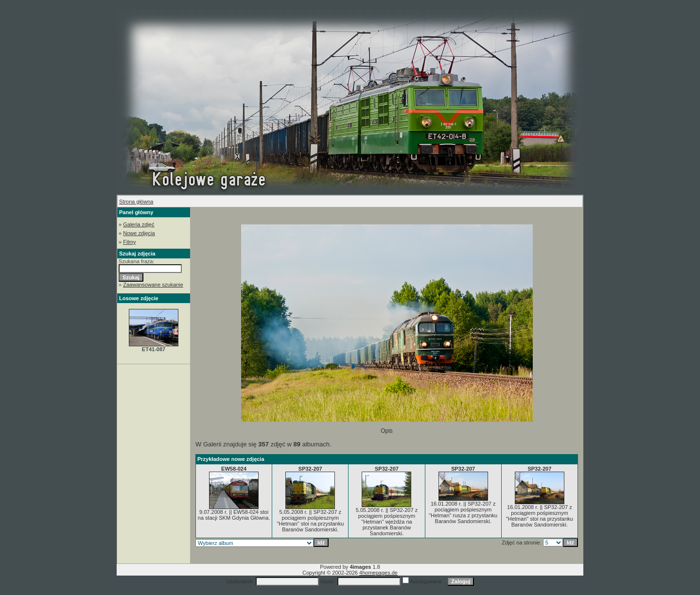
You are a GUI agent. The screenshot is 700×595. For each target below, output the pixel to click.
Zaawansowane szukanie (153, 285)
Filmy (129, 242)
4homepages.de (378, 573)
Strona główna (136, 202)
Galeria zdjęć (139, 224)
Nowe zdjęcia (139, 233)
